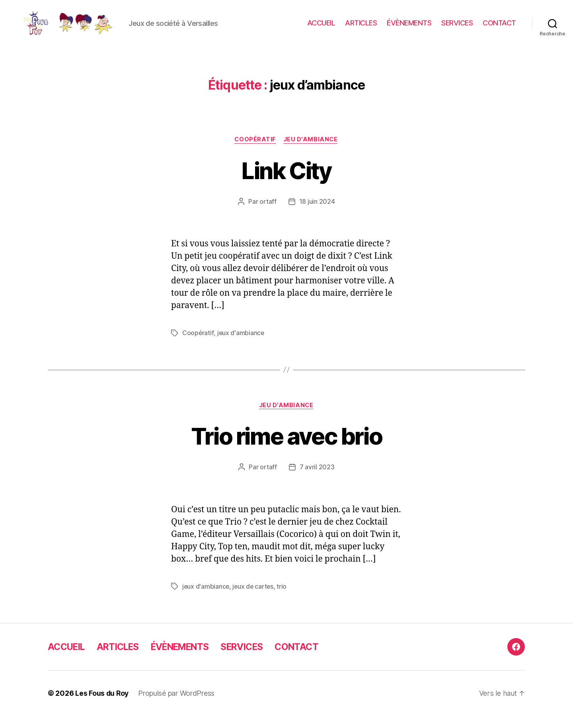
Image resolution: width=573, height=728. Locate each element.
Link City (286, 182)
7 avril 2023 (317, 480)
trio (284, 599)
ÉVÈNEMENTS (409, 29)
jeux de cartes (254, 599)
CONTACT (499, 29)
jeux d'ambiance (241, 345)
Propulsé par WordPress (177, 706)
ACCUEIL (321, 29)
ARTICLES (361, 29)
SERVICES (457, 29)
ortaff (268, 214)
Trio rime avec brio (286, 448)
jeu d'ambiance (312, 152)
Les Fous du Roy (102, 706)
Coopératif (255, 152)
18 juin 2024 (317, 214)
